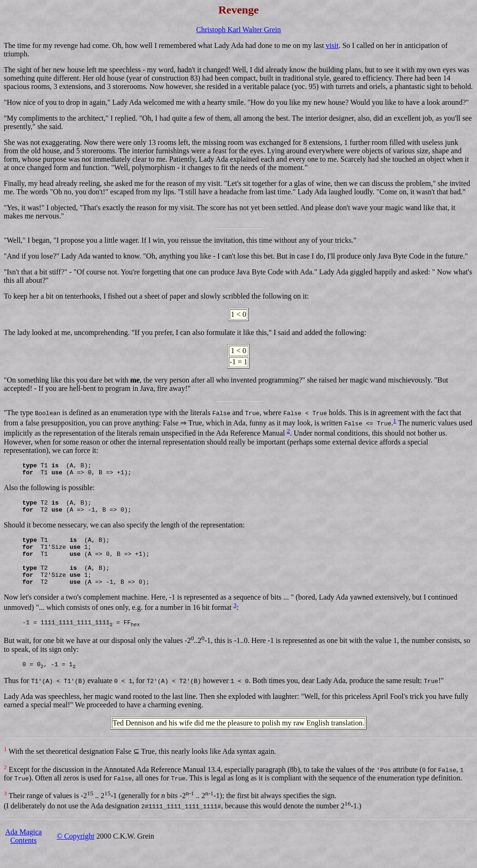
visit (332, 45)
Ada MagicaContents (24, 854)
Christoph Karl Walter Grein (238, 30)
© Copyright (76, 854)
